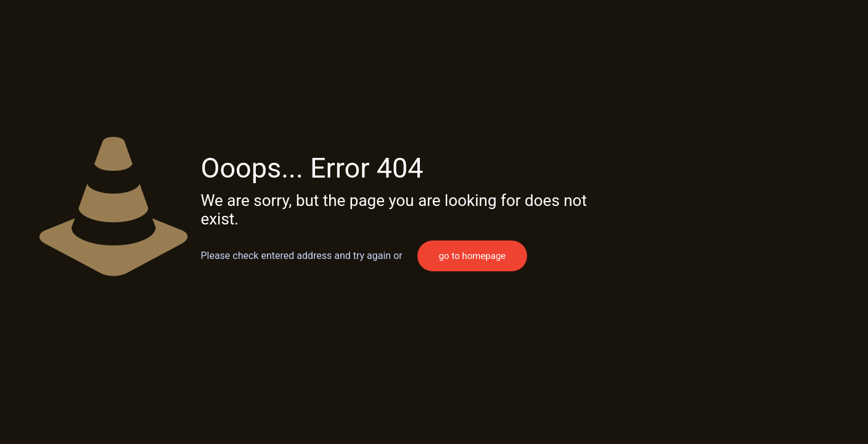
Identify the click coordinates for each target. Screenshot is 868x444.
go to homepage (473, 256)
